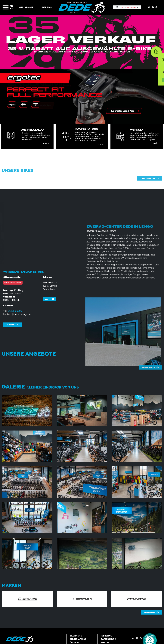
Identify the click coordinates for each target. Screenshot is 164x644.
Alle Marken (150, 612)
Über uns (46, 7)
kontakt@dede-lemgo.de (17, 314)
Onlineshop (26, 7)
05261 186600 (15, 311)
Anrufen (11, 325)
